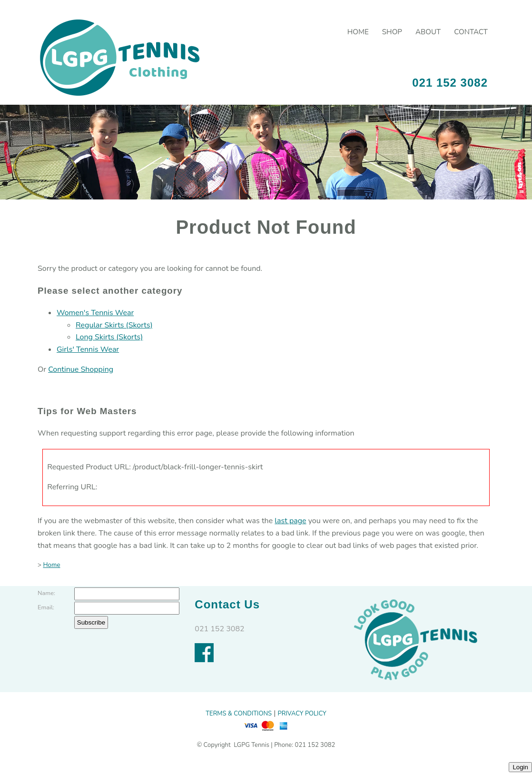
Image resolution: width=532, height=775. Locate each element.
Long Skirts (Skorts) (109, 337)
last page (290, 521)
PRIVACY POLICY (302, 714)
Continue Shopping (81, 369)
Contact (471, 32)
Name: (46, 593)
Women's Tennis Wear (95, 313)
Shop (392, 32)
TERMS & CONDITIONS (239, 714)
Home (358, 32)
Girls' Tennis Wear (88, 349)
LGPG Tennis (251, 745)
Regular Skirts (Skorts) (114, 325)
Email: (46, 607)
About (428, 32)
